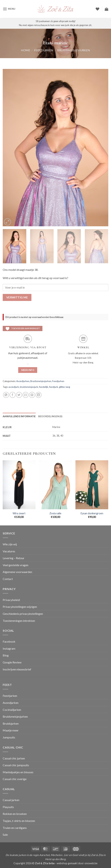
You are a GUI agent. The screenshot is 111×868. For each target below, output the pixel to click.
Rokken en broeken (15, 814)
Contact (8, 579)
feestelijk (44, 387)
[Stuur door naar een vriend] (26, 395)
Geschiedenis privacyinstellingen (23, 614)
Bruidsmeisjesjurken (74, 50)
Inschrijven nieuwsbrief (17, 669)
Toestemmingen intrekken (19, 621)
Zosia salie (55, 513)
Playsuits (8, 807)
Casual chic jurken (14, 758)
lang (68, 387)
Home (26, 50)
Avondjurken (23, 381)
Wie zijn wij (10, 544)
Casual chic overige (15, 779)
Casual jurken (11, 800)
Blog (6, 655)
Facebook (9, 641)
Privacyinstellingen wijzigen (20, 607)
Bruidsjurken (11, 723)
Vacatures (9, 551)
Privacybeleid (11, 600)
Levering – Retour (14, 558)
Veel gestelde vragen (16, 565)
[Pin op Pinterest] (32, 395)
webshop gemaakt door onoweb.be (77, 863)
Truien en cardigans (15, 828)
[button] (9, 9)
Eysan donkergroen (92, 513)
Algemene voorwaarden (17, 572)
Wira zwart (19, 513)
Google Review (12, 662)
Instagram (9, 648)
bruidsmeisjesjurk (29, 387)
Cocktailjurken (12, 710)
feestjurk (54, 387)
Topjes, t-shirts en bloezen (19, 821)
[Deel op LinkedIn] (39, 395)
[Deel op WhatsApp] (6, 395)
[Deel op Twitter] (19, 395)
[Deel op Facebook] (13, 395)
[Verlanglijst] (97, 9)
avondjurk (14, 387)
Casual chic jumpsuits (16, 765)
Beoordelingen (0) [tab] (50, 416)
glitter (62, 387)
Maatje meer (11, 730)
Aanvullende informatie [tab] (19, 416)
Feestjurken (44, 50)
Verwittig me (17, 297)
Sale (5, 835)
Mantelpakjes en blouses (18, 772)
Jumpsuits (9, 737)
